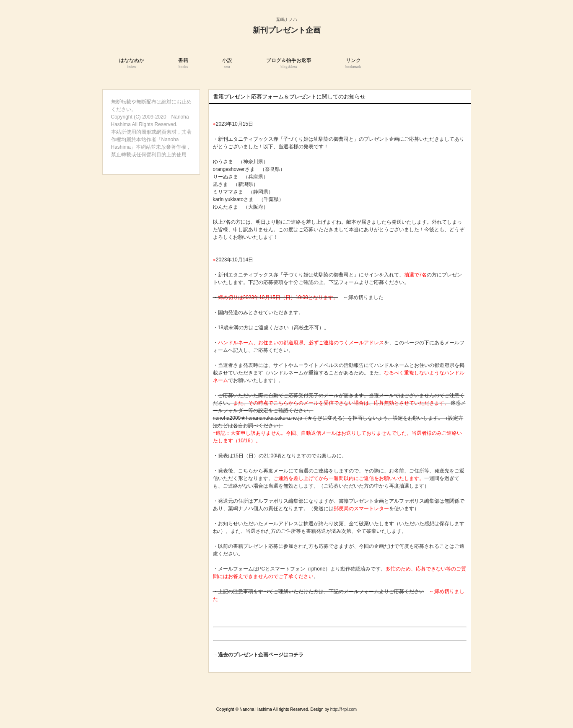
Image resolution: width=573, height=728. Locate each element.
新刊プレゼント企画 (287, 30)
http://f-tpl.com (344, 709)
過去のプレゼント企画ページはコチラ (261, 655)
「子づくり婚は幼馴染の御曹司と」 (319, 275)
